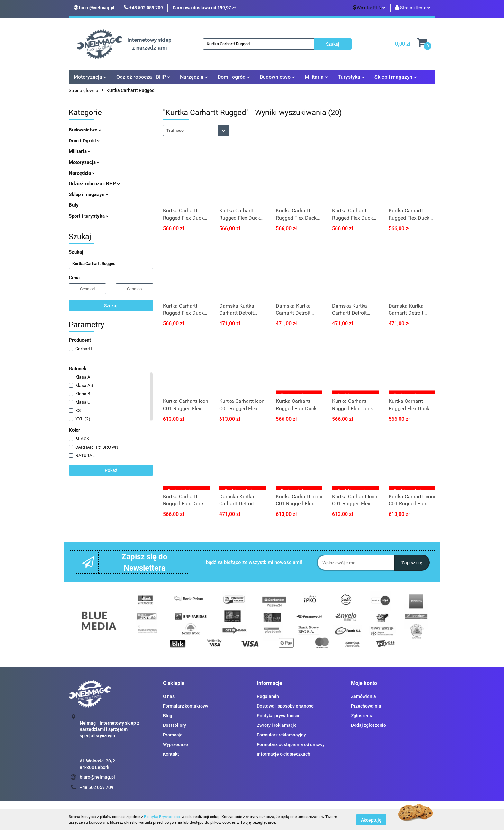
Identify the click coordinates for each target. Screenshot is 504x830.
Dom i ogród (234, 77)
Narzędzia (194, 77)
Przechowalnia (366, 706)
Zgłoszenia (362, 716)
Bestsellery (175, 725)
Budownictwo (277, 77)
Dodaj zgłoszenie (369, 725)
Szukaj (111, 306)
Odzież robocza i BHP (143, 77)
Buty (74, 205)
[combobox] (196, 130)
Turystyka (351, 77)
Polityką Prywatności (162, 817)
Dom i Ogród (84, 141)
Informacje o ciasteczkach (283, 754)
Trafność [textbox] (175, 130)
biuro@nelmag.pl (97, 777)
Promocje (173, 735)
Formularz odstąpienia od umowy (291, 744)
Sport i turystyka (89, 216)
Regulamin (268, 696)
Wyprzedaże (175, 744)
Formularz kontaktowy (186, 706)
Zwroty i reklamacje (277, 725)
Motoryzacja (90, 77)
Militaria (316, 77)
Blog (168, 716)
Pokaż (111, 470)
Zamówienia (364, 696)
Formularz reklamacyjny (281, 735)
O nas (169, 696)
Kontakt (171, 754)
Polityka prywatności (278, 716)
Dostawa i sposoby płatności (286, 706)
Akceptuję (371, 820)
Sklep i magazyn (396, 77)
